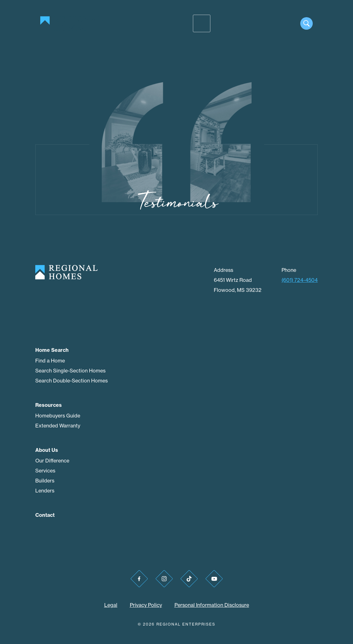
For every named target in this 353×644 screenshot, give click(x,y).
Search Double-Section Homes (71, 381)
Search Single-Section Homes (70, 371)
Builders (45, 481)
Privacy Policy (146, 605)
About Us (47, 450)
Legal (111, 605)
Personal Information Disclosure (212, 605)
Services (45, 471)
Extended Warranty (58, 426)
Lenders (45, 491)
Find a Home (50, 361)
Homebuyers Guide (58, 416)
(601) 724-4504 (300, 280)
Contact (45, 515)
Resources (49, 405)
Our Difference (52, 461)
